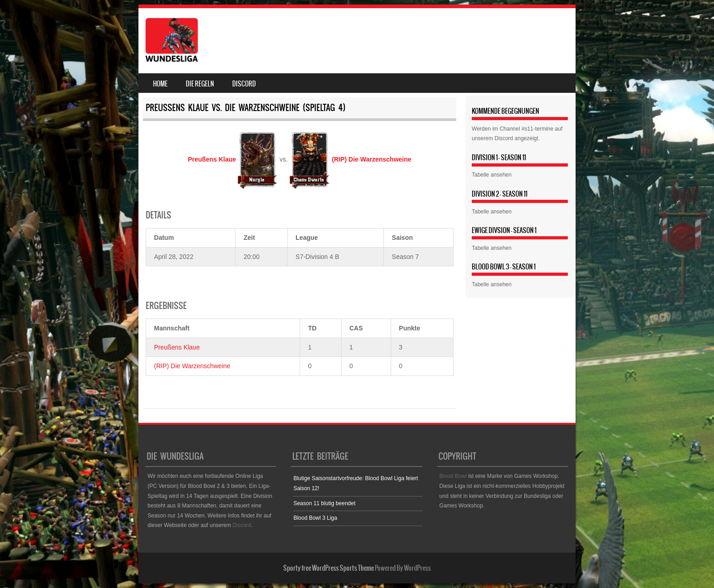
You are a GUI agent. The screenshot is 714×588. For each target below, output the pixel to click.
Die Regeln (200, 84)
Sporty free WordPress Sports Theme (329, 568)
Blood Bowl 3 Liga (315, 518)
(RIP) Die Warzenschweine (192, 366)
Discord (244, 84)
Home (160, 84)
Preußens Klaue (177, 347)
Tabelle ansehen (492, 175)
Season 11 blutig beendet (324, 503)
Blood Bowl (453, 476)
